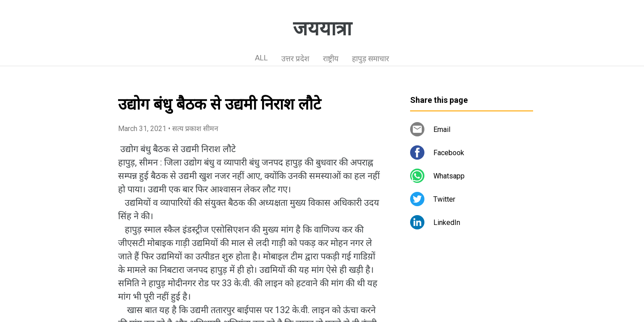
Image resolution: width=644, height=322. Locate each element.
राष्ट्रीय (331, 59)
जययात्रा (322, 29)
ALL (261, 58)
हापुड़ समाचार (371, 59)
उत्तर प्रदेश (295, 59)
